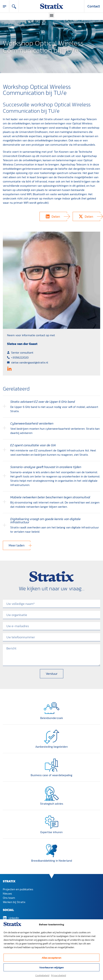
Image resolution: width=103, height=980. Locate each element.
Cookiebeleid (42, 975)
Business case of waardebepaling (51, 775)
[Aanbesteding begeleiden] (52, 737)
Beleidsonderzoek (52, 718)
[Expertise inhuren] (52, 822)
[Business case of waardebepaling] (52, 765)
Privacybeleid (59, 975)
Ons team (9, 898)
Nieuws (7, 893)
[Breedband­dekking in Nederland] (52, 851)
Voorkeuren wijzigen (51, 967)
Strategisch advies (52, 804)
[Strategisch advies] (52, 794)
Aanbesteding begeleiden (51, 747)
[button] (51, 15)
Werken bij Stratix (14, 902)
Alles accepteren (51, 958)
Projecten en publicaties (18, 889)
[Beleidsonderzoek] (52, 708)
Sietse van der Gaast (22, 344)
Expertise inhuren (51, 832)
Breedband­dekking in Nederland (52, 861)
